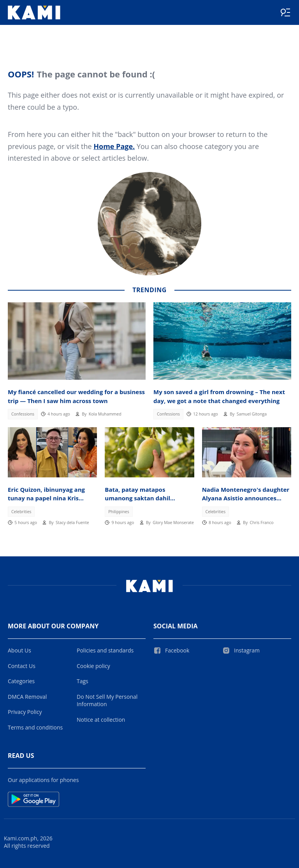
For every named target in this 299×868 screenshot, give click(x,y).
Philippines (119, 512)
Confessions (23, 414)
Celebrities (21, 512)
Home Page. (114, 146)
